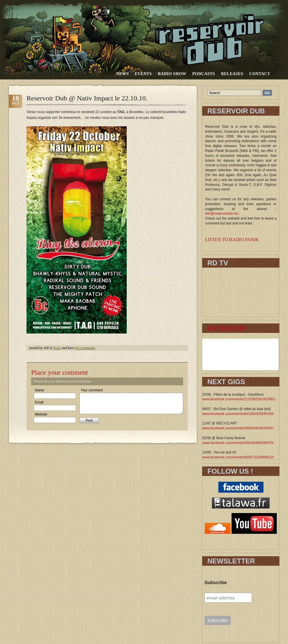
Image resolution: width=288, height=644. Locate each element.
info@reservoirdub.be (222, 214)
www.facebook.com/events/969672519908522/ (238, 457)
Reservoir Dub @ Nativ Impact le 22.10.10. (87, 98)
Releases (232, 74)
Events (143, 74)
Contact (260, 74)
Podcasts (204, 74)
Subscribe (216, 583)
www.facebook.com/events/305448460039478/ (238, 443)
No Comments (85, 348)
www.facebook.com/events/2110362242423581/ (239, 399)
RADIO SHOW (172, 74)
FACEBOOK (227, 328)
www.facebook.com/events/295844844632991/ (238, 428)
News (123, 74)
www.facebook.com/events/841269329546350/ (238, 414)
